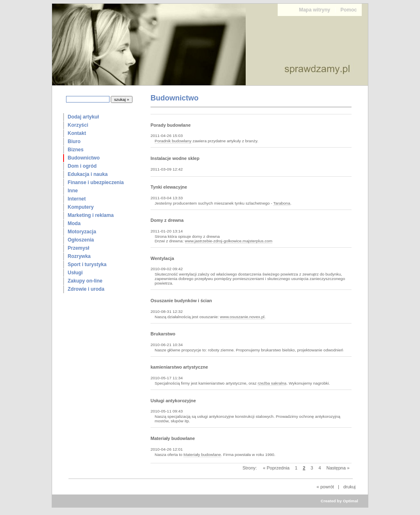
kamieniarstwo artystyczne (179, 367)
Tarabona (282, 203)
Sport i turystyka (87, 264)
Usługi (75, 273)
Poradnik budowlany (173, 141)
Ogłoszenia (81, 240)
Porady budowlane (171, 125)
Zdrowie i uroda (86, 289)
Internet (77, 199)
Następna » (338, 468)
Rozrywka (79, 256)
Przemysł (79, 248)
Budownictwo (84, 158)
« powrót (325, 487)
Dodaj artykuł (83, 117)
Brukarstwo (163, 334)
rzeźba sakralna (272, 383)
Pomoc (349, 10)
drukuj (349, 487)
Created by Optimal (339, 501)
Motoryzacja (82, 232)
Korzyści (78, 125)
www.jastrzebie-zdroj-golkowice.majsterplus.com (229, 241)
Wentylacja (162, 258)
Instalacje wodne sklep (175, 158)
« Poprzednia (276, 468)
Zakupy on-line (85, 281)
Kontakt (77, 133)
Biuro (74, 141)
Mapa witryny (315, 10)
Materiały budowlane (173, 438)
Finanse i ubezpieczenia (96, 182)
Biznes (76, 150)
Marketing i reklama (91, 215)
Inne (73, 191)
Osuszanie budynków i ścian (181, 301)
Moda (74, 223)
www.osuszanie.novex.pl (242, 317)
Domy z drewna (167, 220)
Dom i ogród (82, 166)
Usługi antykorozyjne (173, 401)
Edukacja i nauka (88, 174)
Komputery (81, 207)
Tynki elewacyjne (169, 187)
